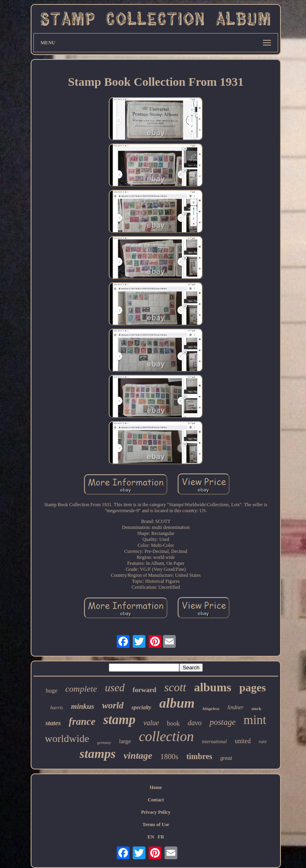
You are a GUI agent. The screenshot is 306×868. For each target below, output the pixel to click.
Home (156, 787)
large (125, 741)
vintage (138, 756)
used (115, 688)
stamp (119, 720)
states (53, 723)
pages (252, 687)
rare (263, 742)
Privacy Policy (156, 812)
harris (57, 707)
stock (256, 708)
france (82, 721)
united (243, 741)
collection (166, 737)
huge (52, 690)
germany (104, 743)
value (151, 723)
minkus (82, 706)
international (215, 742)
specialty (141, 707)
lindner (235, 707)
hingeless (211, 708)
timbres (199, 756)
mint (255, 720)
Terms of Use (156, 825)
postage (223, 722)
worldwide (67, 739)
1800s (169, 757)
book (173, 723)
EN (151, 837)
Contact (156, 800)
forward (144, 690)
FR (161, 837)
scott (175, 687)
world (113, 705)
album (177, 703)
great (226, 758)
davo (195, 723)
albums (213, 687)
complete (81, 689)
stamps (98, 754)
